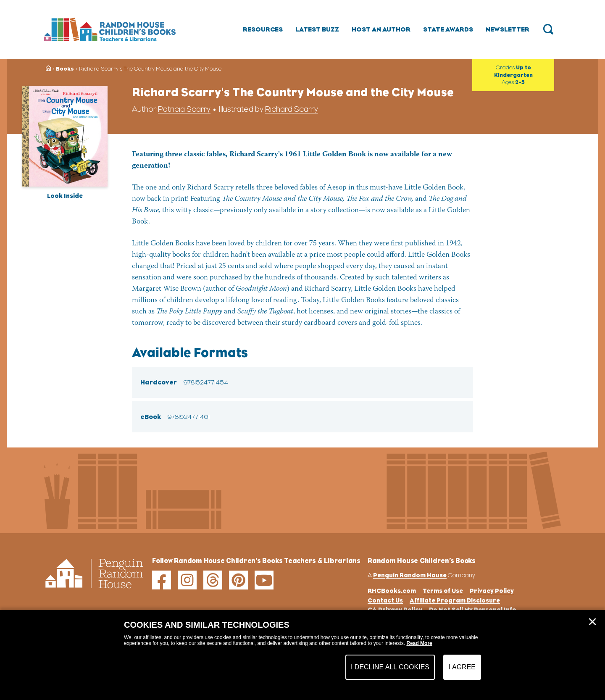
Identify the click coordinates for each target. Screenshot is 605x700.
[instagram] (187, 580)
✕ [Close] (592, 622)
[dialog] (302, 655)
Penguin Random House (410, 575)
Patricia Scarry (184, 109)
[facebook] (162, 580)
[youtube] (264, 580)
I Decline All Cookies (390, 667)
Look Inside (65, 196)
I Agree (462, 667)
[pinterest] (238, 580)
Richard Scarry (292, 109)
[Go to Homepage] (110, 29)
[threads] (213, 580)
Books (65, 69)
